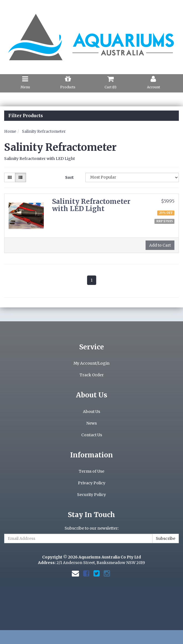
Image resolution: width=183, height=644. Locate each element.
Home (10, 131)
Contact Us (92, 435)
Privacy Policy (92, 483)
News (91, 423)
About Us (91, 412)
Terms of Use (91, 471)
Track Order (92, 375)
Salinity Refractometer (44, 131)
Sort (69, 177)
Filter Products (26, 116)
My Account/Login (91, 363)
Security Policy (91, 495)
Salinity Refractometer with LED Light (91, 205)
